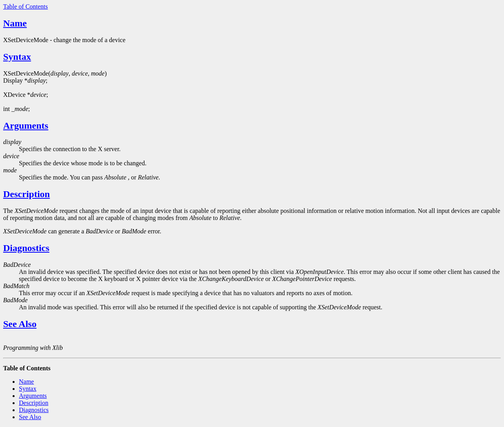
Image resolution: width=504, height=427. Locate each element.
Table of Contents (26, 6)
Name (15, 23)
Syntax (17, 57)
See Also (20, 324)
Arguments (26, 126)
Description (27, 194)
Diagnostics (26, 248)
